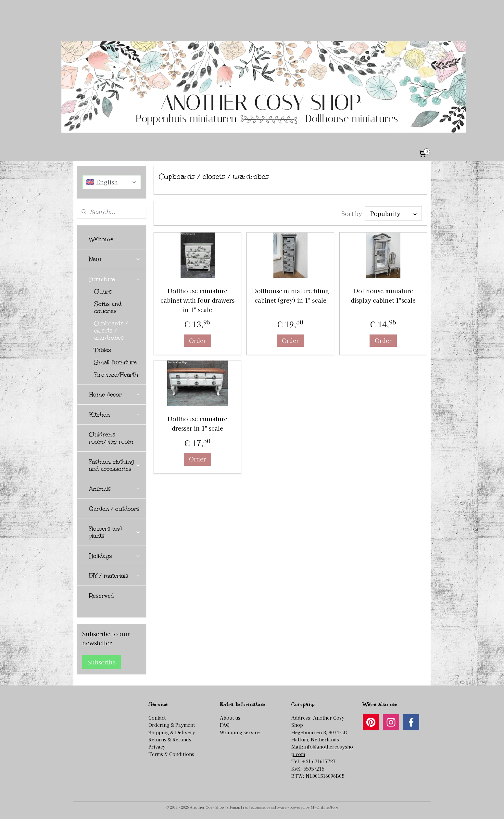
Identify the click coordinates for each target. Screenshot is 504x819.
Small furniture (115, 362)
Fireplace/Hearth (116, 375)
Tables (103, 350)
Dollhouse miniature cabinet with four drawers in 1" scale (197, 300)
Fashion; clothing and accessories (115, 465)
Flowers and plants (115, 532)
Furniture (115, 279)
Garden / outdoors (114, 509)
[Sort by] (393, 213)
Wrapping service (240, 732)
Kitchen (115, 415)
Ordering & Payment (172, 725)
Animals (115, 489)
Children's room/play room (111, 438)
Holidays (115, 556)
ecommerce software (269, 807)
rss (245, 807)
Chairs (103, 292)
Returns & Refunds (170, 739)
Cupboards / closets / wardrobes (111, 331)
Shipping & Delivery (172, 732)
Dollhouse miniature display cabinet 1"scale (383, 295)
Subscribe (101, 662)
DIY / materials (115, 576)
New (115, 259)
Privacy (157, 747)
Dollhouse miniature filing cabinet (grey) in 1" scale (290, 295)
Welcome (101, 239)
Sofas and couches (108, 308)
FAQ (225, 725)
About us (230, 718)
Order (197, 340)
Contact (157, 718)
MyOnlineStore (324, 807)
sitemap (233, 807)
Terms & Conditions (171, 754)
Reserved (101, 596)
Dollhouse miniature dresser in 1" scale (197, 423)
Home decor (115, 395)
